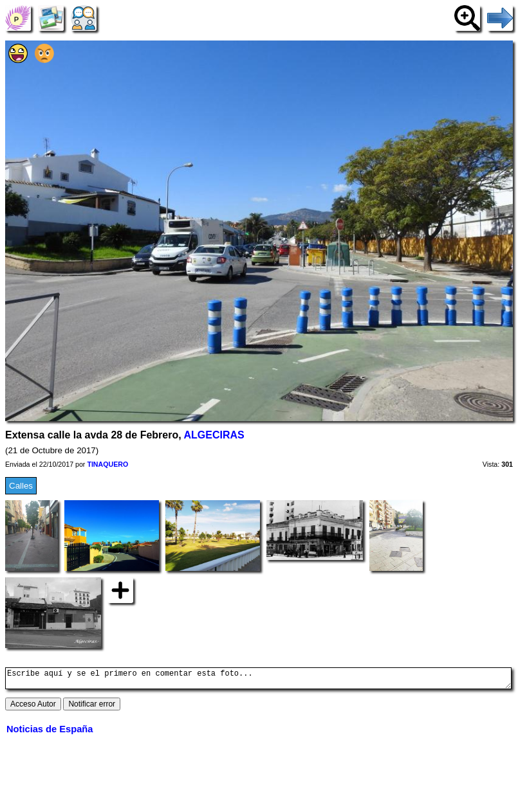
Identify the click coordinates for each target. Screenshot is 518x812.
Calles (21, 486)
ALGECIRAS (214, 435)
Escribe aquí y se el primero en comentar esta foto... (258, 680)
